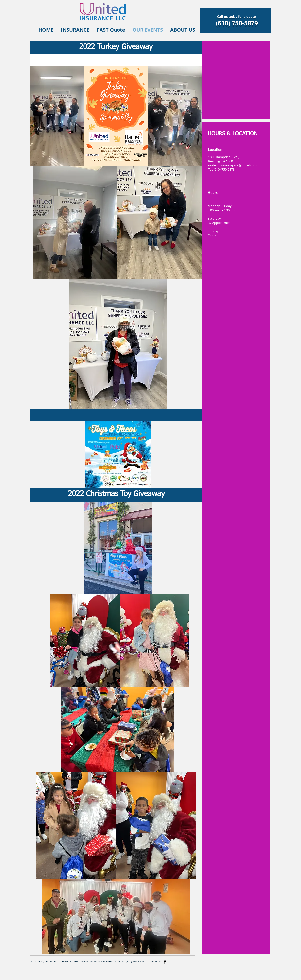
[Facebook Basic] (165, 962)
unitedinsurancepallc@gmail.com (232, 165)
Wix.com (106, 961)
